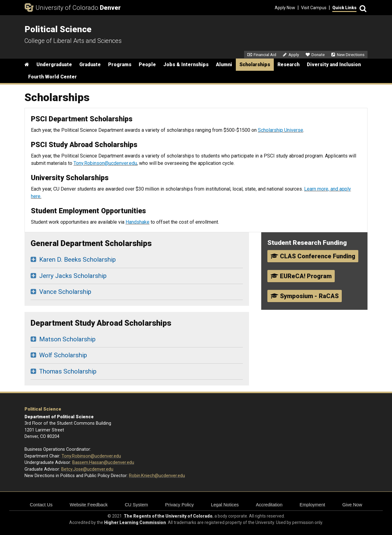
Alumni (224, 65)
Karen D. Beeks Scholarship (77, 260)
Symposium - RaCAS (305, 296)
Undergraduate (54, 65)
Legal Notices (225, 505)
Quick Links (344, 8)
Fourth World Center (53, 77)
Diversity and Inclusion (334, 65)
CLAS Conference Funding (313, 256)
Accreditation (269, 505)
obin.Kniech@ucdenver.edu (158, 476)
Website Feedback (89, 505)
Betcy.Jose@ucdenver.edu (87, 469)
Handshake (138, 222)
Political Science (43, 409)
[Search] (362, 8)
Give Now (352, 505)
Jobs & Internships (186, 65)
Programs (120, 65)
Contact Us (41, 505)
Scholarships (255, 65)
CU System (136, 505)
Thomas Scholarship (68, 371)
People (147, 65)
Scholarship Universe (281, 130)
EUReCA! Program (301, 276)
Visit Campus (314, 8)
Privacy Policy (179, 505)
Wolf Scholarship (63, 355)
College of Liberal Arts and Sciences (73, 41)
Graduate (90, 65)
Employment (312, 505)
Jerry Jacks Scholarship (73, 276)
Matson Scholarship (67, 339)
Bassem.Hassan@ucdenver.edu (103, 463)
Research (288, 65)
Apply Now (285, 8)
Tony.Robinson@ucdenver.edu (105, 163)
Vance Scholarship (65, 292)
